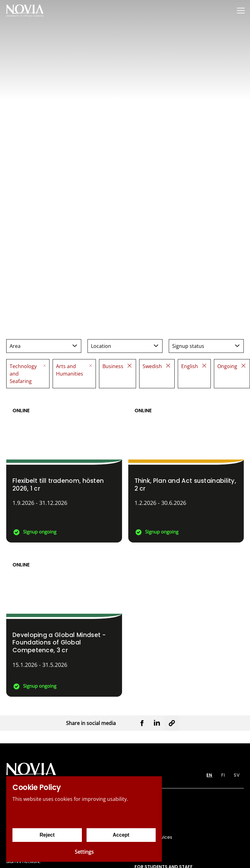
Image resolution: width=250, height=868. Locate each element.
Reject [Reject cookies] (47, 835)
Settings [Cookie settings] (84, 852)
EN (209, 775)
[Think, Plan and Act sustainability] (186, 469)
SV (237, 775)
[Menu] (241, 10)
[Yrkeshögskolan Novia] (25, 10)
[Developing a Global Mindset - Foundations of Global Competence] (64, 623)
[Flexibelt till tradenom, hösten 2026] (64, 469)
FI (223, 775)
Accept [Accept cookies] (121, 835)
